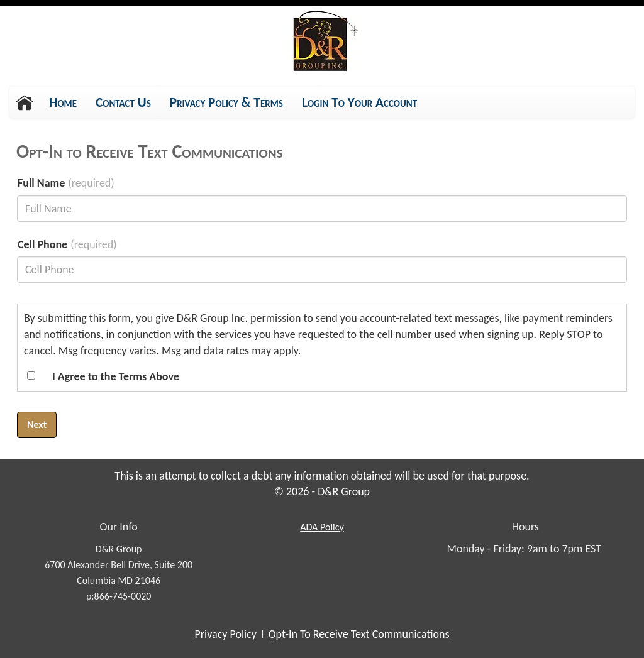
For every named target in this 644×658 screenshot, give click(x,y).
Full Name (41, 183)
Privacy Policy (226, 634)
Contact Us (123, 102)
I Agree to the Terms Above (116, 376)
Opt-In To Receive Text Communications (359, 634)
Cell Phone (42, 244)
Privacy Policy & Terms (226, 106)
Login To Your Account (359, 102)
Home (63, 102)
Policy (321, 527)
